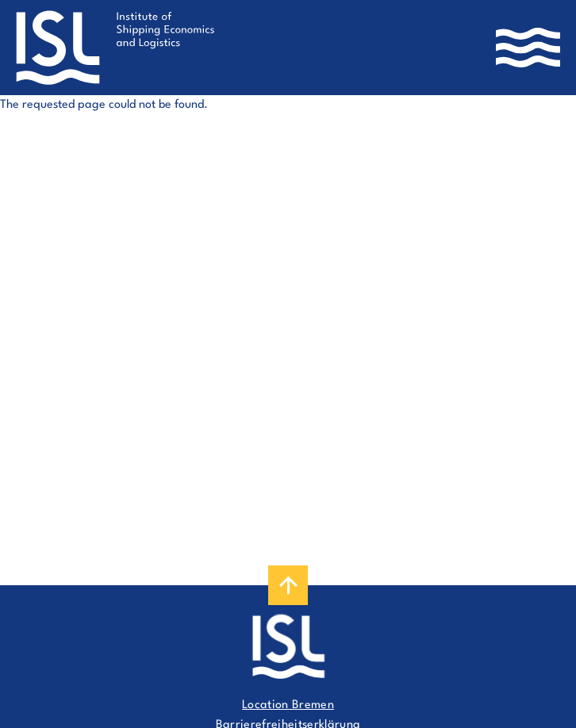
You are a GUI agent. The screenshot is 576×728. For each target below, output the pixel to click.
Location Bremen (288, 705)
